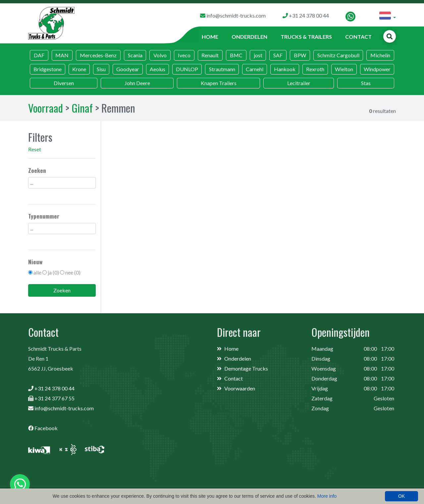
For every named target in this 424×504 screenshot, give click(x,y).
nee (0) (73, 272)
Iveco (184, 55)
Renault (210, 55)
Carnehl (255, 69)
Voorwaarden (240, 388)
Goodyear (128, 69)
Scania (135, 55)
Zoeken (62, 290)
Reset (35, 149)
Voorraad (46, 108)
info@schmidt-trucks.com (64, 408)
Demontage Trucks (246, 368)
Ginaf (82, 108)
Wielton (344, 69)
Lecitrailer (299, 83)
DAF (39, 55)
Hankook (285, 69)
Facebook (46, 428)
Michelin (380, 55)
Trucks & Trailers (306, 37)
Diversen (64, 83)
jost (258, 55)
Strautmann (222, 69)
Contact (358, 37)
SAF (278, 55)
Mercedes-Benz (98, 55)
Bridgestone (48, 69)
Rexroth (315, 69)
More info (327, 496)
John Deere (137, 83)
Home (210, 37)
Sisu (101, 69)
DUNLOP (187, 69)
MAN (62, 55)
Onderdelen (249, 37)
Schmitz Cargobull (338, 55)
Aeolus (158, 69)
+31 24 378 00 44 (54, 388)
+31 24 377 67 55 (54, 398)
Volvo (160, 55)
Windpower (377, 69)
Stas (366, 83)
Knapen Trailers (219, 83)
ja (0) (53, 272)
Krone (79, 69)
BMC (236, 55)
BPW (300, 55)
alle (37, 272)
